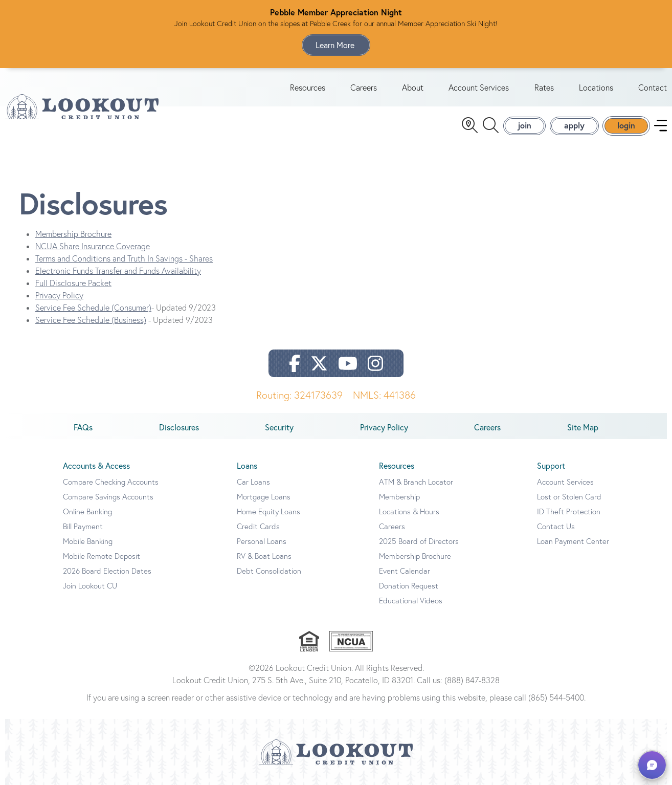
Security (279, 427)
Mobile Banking (88, 541)
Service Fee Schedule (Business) (91, 320)
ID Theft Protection (569, 511)
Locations (596, 88)
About (413, 88)
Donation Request (409, 586)
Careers (364, 88)
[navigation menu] (660, 126)
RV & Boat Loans (264, 556)
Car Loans (253, 482)
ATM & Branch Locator (416, 482)
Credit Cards (258, 526)
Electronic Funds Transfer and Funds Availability (118, 271)
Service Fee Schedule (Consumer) (93, 308)
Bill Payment (83, 526)
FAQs (83, 427)
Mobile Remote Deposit (102, 556)
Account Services (479, 88)
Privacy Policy (59, 295)
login (626, 125)
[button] (652, 765)
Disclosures (179, 427)
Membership (399, 497)
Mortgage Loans (264, 497)
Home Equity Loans (268, 511)
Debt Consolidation (269, 571)
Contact (653, 88)
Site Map (583, 427)
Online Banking (87, 511)
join (524, 125)
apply (574, 125)
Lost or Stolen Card (569, 497)
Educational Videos (411, 601)
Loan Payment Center (573, 541)
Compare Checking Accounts (111, 482)
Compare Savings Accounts (108, 497)
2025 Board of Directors (419, 541)
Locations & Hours (409, 511)
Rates (544, 88)
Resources (308, 88)
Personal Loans (262, 541)
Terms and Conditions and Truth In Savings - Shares (124, 258)
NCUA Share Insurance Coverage (93, 246)
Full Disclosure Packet (73, 283)
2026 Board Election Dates (107, 571)
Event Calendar (405, 571)
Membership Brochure (73, 234)
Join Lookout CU (90, 586)
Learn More (336, 45)
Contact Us (556, 526)
